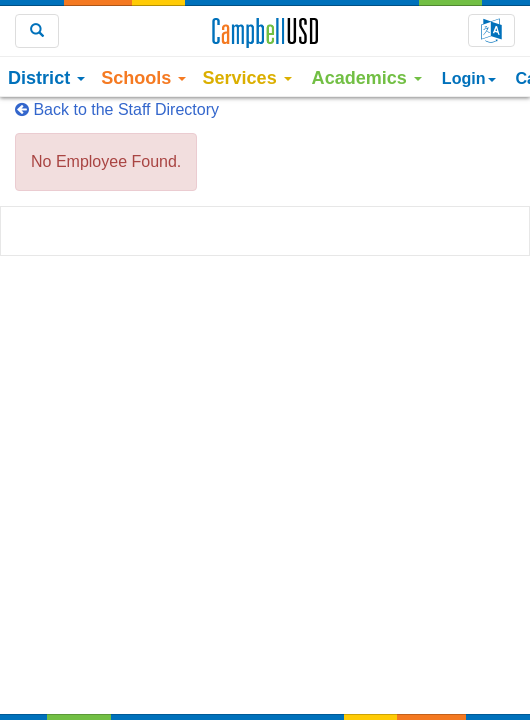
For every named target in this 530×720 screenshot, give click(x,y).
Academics (367, 78)
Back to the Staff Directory (117, 109)
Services (246, 78)
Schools (143, 78)
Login (469, 78)
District (46, 78)
